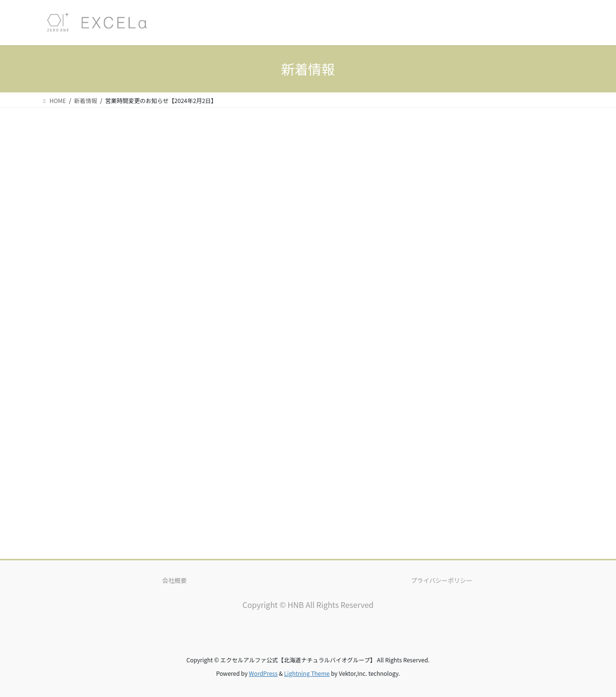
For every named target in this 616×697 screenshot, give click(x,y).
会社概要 (174, 580)
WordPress (263, 673)
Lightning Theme (307, 673)
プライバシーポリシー (442, 580)
